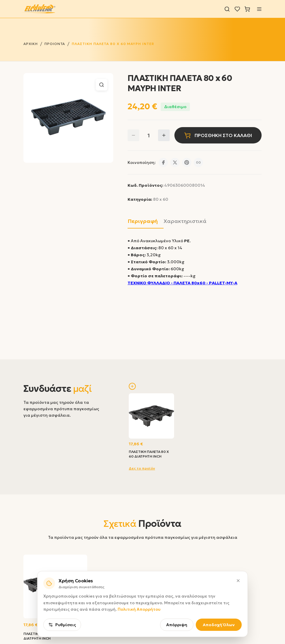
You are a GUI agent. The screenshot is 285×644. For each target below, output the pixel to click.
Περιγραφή (143, 221)
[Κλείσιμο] (238, 605)
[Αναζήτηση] (227, 9)
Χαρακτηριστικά (185, 221)
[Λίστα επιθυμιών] (237, 9)
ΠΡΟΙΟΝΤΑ (55, 44)
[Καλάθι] (247, 9)
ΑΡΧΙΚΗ (31, 44)
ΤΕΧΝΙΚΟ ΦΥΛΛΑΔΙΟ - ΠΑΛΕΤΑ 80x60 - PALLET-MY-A (182, 283)
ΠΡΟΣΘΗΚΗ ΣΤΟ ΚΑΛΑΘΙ (218, 135)
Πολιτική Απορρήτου (139, 633)
